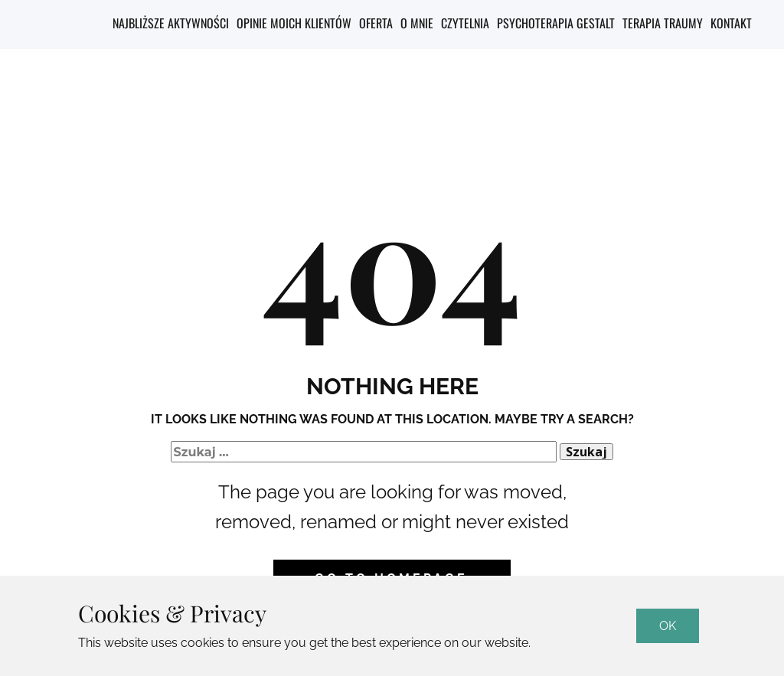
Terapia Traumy (663, 23)
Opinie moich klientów (294, 23)
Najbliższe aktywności (171, 23)
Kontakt (731, 23)
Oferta (376, 23)
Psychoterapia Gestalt (556, 23)
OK (668, 626)
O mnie (417, 23)
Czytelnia (465, 23)
